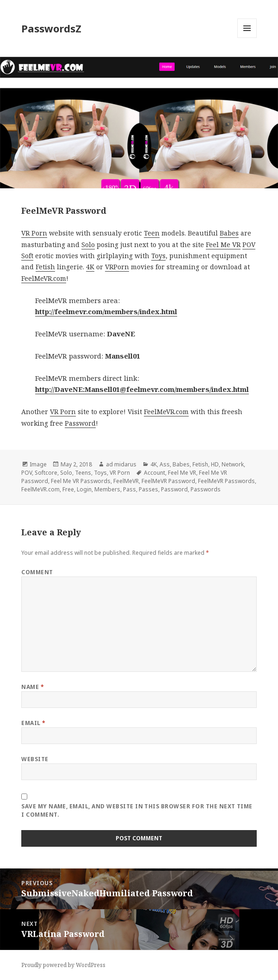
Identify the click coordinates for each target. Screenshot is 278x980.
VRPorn (117, 267)
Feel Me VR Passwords (81, 481)
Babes (229, 233)
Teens (83, 473)
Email (33, 723)
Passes (148, 489)
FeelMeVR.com (44, 278)
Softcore (46, 473)
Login (84, 489)
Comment (37, 572)
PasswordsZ (51, 28)
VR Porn (34, 233)
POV (249, 245)
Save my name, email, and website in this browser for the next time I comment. (137, 810)
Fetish (45, 267)
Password (80, 423)
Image (38, 464)
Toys (158, 256)
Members (107, 489)
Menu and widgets (247, 38)
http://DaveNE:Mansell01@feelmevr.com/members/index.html (142, 389)
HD (215, 464)
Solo (88, 245)
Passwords (206, 489)
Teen (152, 233)
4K (90, 267)
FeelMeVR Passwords (226, 481)
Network (233, 464)
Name (33, 687)
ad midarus (121, 464)
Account (154, 473)
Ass (165, 464)
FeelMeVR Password (168, 481)
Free (68, 489)
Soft (27, 256)
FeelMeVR (126, 481)
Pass (130, 489)
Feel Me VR (223, 245)
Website (35, 759)
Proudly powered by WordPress (63, 965)
